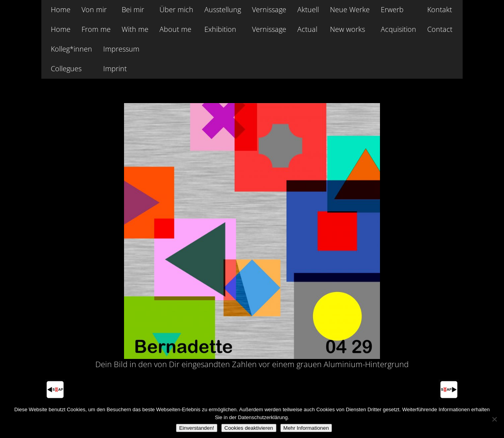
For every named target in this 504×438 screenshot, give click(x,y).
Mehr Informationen (306, 428)
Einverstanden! (197, 428)
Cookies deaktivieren (249, 428)
